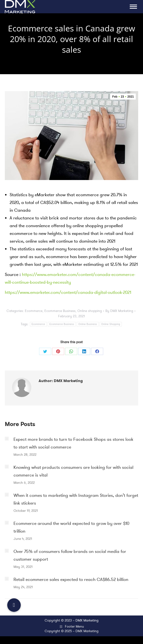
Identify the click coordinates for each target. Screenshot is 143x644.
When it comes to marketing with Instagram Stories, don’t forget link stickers (76, 499)
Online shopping (90, 311)
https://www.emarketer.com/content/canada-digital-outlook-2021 (68, 292)
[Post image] (7, 439)
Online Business (88, 324)
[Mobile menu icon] (133, 7)
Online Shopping (111, 324)
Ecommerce (34, 311)
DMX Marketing (87, 620)
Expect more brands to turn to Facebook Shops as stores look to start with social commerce (73, 443)
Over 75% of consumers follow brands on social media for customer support (70, 555)
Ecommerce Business (60, 311)
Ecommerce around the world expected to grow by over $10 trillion (71, 527)
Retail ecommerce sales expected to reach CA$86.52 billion (71, 579)
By (119, 311)
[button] (14, 605)
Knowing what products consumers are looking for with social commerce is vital (73, 471)
